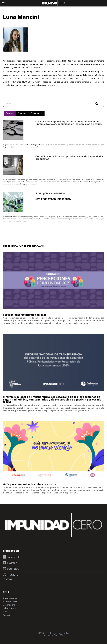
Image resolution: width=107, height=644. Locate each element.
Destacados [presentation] (37, 113)
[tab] (10, 113)
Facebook (13, 557)
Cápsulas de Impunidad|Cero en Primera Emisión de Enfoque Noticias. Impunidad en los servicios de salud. (69, 123)
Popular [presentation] (10, 113)
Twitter (12, 563)
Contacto (7, 615)
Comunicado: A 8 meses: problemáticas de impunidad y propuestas (69, 158)
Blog (5, 612)
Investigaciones (10, 601)
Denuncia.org (9, 605)
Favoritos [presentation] (22, 113)
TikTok (8, 579)
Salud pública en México (50, 193)
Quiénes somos (10, 598)
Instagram (14, 574)
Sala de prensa (10, 608)
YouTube (13, 569)
